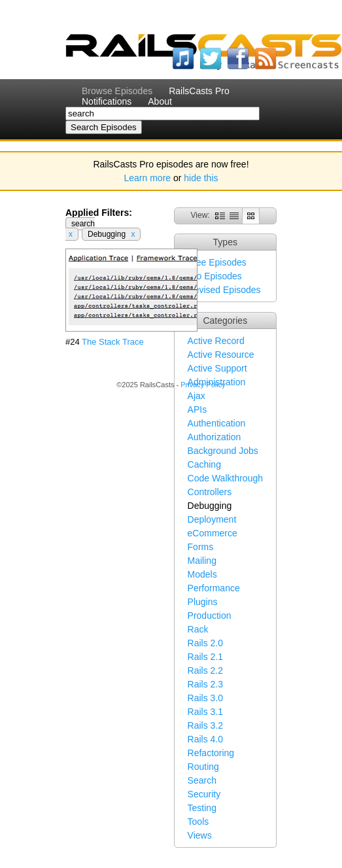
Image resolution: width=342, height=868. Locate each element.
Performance (214, 588)
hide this (201, 178)
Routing (203, 767)
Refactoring (211, 753)
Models (202, 574)
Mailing (202, 561)
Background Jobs (223, 451)
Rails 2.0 (205, 643)
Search (202, 780)
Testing (202, 808)
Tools (198, 822)
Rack (198, 629)
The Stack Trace (113, 342)
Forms (201, 547)
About (160, 101)
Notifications (107, 101)
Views (200, 835)
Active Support (217, 368)
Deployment (212, 519)
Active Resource (221, 355)
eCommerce (213, 533)
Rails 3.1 (205, 712)
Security (204, 794)
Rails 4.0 (205, 739)
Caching (204, 464)
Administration (217, 382)
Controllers (210, 492)
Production (210, 616)
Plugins (203, 602)
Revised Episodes (224, 290)
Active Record (216, 341)
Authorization (214, 437)
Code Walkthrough (225, 478)
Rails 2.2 (205, 670)
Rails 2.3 (205, 684)
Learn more (148, 178)
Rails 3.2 (205, 725)
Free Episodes (217, 262)
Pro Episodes (215, 276)
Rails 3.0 (205, 698)
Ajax (197, 396)
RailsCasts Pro (199, 91)
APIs (197, 409)
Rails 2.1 (205, 657)
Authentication (217, 423)
